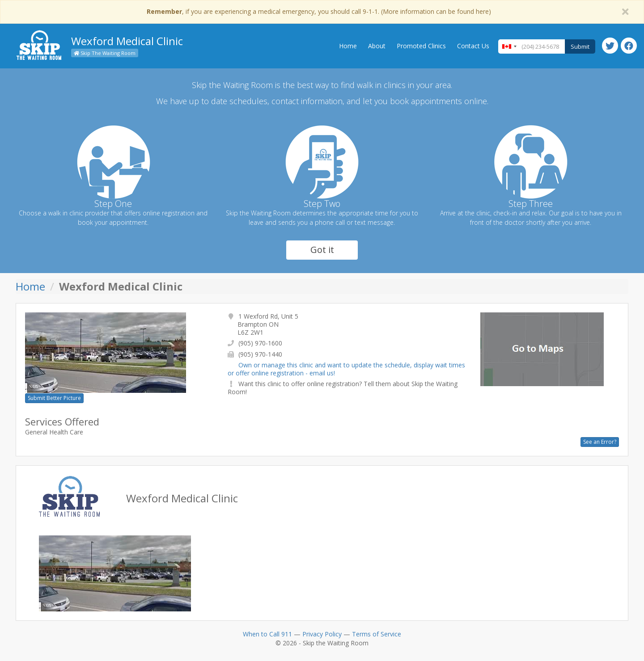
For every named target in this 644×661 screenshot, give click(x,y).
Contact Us (473, 46)
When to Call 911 (267, 634)
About (377, 46)
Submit (580, 46)
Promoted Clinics (421, 46)
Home (348, 46)
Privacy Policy (322, 634)
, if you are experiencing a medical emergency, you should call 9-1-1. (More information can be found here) (319, 11)
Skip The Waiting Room (105, 53)
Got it (322, 250)
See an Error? (600, 442)
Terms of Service (377, 634)
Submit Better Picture (54, 398)
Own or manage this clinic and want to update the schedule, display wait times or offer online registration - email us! (346, 369)
